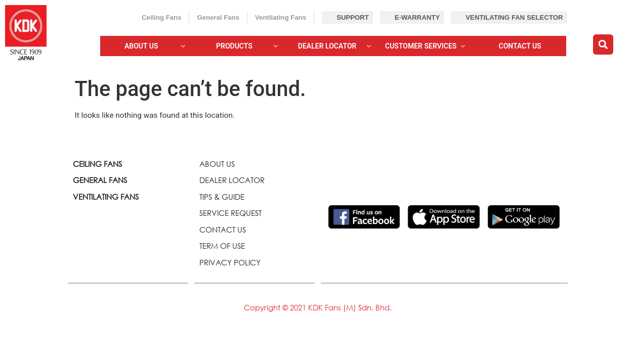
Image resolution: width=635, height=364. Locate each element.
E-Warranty (417, 17)
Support (353, 17)
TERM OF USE (222, 246)
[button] (603, 44)
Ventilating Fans (281, 17)
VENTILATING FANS (106, 197)
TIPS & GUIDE (222, 197)
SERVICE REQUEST (230, 213)
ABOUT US (217, 164)
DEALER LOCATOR (232, 180)
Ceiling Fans (161, 17)
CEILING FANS (97, 164)
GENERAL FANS (100, 180)
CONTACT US (223, 230)
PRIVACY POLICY (230, 262)
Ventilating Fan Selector (514, 17)
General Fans (218, 17)
